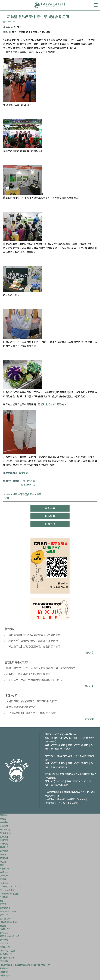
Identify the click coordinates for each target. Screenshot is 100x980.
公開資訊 (4, 836)
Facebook (81, 798)
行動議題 (4, 850)
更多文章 (89, 652)
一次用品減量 (28, 481)
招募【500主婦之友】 (10, 935)
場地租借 (50, 516)
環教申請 (4, 971)
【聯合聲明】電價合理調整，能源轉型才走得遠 (32, 641)
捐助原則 (4, 967)
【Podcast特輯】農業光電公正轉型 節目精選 (31, 713)
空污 (2, 864)
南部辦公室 (5, 928)
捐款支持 (50, 508)
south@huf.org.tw (60, 784)
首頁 (5, 22)
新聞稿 (3, 878)
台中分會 (4, 914)
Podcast (4, 882)
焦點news (5, 868)
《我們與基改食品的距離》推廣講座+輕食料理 (31, 701)
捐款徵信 (4, 846)
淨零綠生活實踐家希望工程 (21, 707)
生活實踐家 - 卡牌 (8, 910)
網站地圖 (61, 798)
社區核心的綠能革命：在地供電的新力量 (28, 674)
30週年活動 (5, 832)
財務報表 (4, 839)
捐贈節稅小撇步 (7, 957)
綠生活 (3, 861)
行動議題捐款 (6, 953)
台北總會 (4, 939)
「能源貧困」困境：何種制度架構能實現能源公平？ (34, 680)
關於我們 (4, 814)
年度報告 (4, 843)
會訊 (2, 900)
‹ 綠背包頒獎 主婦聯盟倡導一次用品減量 (23, 496)
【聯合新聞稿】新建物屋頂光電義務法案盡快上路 (33, 635)
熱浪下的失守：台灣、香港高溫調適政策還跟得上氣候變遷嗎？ (41, 668)
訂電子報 (50, 524)
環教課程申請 (6, 974)
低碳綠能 (4, 857)
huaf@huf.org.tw (59, 766)
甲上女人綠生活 (7, 889)
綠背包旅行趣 (28, 485)
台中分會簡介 (6, 918)
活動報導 (4, 875)
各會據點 (4, 821)
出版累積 (4, 896)
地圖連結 (51, 741)
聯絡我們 (71, 798)
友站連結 (50, 798)
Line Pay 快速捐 (7, 950)
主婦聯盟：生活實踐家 (10, 885)
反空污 (3, 925)
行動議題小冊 (6, 907)
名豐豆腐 (61, 802)
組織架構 (4, 825)
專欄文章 (11, 22)
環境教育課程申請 (8, 921)
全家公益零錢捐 (73, 802)
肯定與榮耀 (5, 828)
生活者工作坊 (52, 404)
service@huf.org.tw (61, 749)
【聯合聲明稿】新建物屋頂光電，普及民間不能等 (33, 646)
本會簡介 (4, 818)
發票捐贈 (4, 960)
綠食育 (3, 853)
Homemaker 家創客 (9, 893)
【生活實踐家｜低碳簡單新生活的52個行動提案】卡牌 (25, 964)
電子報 (3, 903)
